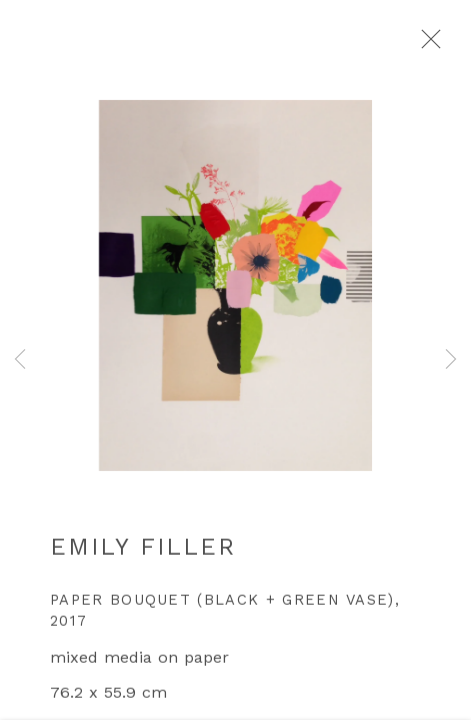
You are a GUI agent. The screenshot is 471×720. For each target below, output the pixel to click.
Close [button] (440, 45)
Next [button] (451, 360)
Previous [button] (20, 360)
